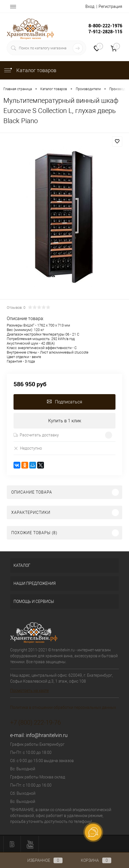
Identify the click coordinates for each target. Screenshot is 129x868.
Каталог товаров (30, 70)
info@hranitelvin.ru (47, 735)
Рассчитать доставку (36, 435)
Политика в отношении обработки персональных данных (63, 707)
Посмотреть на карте (29, 691)
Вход (90, 6)
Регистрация (110, 6)
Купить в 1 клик (65, 421)
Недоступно (28, 448)
